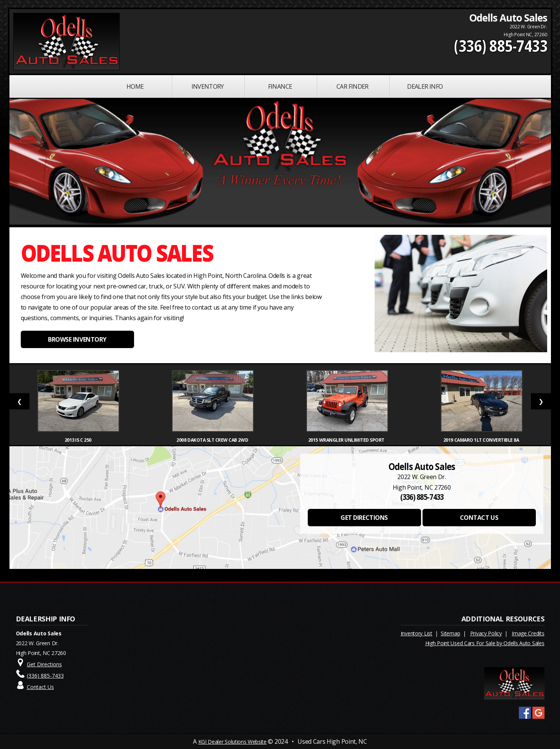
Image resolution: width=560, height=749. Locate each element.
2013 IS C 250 (78, 440)
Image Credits (528, 633)
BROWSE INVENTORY (77, 339)
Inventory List (417, 633)
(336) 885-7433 (501, 46)
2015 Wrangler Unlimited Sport (347, 440)
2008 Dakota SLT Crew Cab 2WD (213, 440)
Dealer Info (425, 86)
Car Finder (353, 86)
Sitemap (450, 633)
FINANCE (280, 86)
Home (135, 86)
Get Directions (44, 664)
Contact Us (40, 687)
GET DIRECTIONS (364, 518)
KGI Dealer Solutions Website (232, 742)
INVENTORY (208, 86)
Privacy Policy (486, 633)
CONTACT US (479, 518)
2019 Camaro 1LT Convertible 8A (482, 440)
